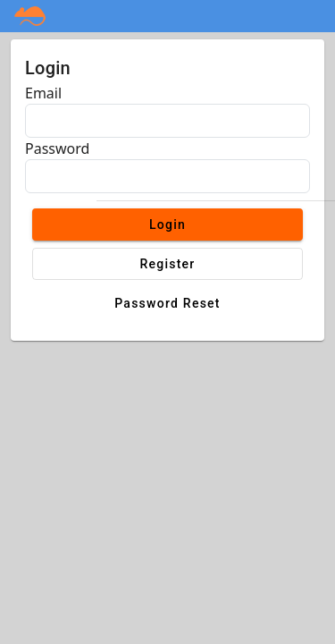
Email (43, 93)
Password (57, 148)
